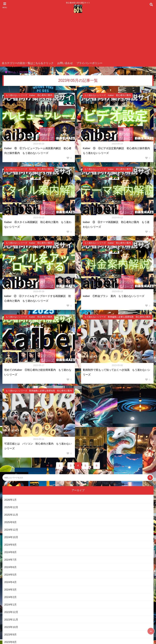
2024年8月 (10, 552)
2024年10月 (11, 537)
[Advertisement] (78, 37)
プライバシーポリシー (89, 63)
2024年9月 (10, 545)
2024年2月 (10, 597)
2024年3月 (10, 590)
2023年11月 (11, 620)
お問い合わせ (65, 63)
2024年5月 (10, 575)
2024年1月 (10, 605)
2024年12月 (11, 530)
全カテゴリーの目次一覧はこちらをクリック (28, 63)
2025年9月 (10, 522)
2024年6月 (10, 567)
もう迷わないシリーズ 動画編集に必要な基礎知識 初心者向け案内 (117, 317)
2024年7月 (10, 560)
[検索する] (150, 478)
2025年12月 (11, 507)
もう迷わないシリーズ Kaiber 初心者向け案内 (29, 95)
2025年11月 (11, 515)
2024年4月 (10, 582)
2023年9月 (10, 635)
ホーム (10, 72)
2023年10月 (11, 627)
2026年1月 (10, 500)
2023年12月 (11, 612)
